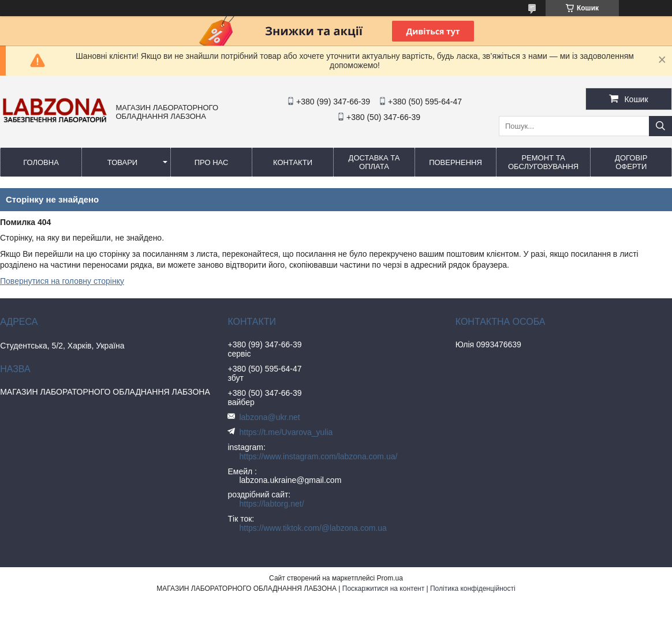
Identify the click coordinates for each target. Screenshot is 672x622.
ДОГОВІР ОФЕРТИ (631, 162)
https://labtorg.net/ (271, 504)
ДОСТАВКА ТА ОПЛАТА (374, 162)
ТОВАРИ (122, 162)
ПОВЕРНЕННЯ (456, 162)
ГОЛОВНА (41, 162)
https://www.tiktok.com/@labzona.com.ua (313, 528)
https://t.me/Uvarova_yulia (286, 432)
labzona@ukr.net (269, 417)
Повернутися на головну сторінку (62, 281)
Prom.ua (390, 578)
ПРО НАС (212, 162)
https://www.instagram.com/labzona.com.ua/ (318, 456)
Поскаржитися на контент (383, 589)
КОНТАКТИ (293, 162)
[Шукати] (660, 126)
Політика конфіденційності (473, 589)
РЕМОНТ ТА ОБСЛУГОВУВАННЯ (543, 162)
